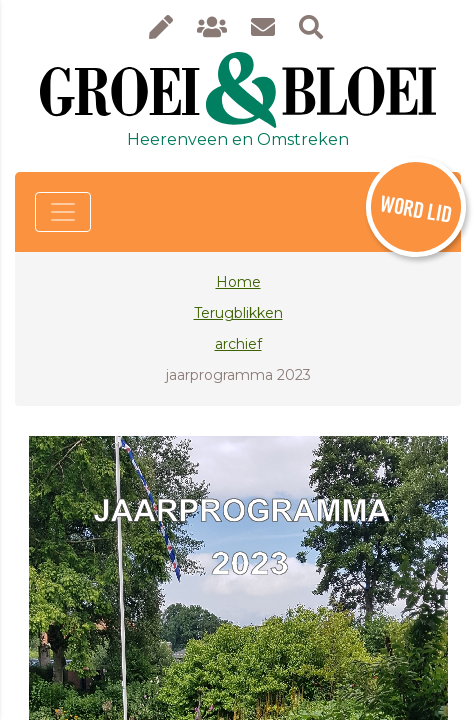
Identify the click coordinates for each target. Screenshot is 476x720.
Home (238, 282)
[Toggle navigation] (63, 212)
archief (238, 344)
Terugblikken (238, 313)
